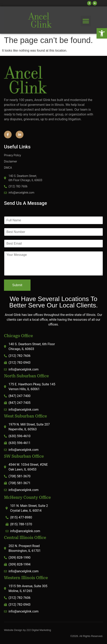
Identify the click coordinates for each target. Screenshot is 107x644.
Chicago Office (18, 336)
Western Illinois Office (26, 578)
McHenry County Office (27, 497)
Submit (17, 285)
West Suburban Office (25, 416)
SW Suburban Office (24, 456)
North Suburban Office (26, 376)
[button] (102, 33)
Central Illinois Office (25, 538)
